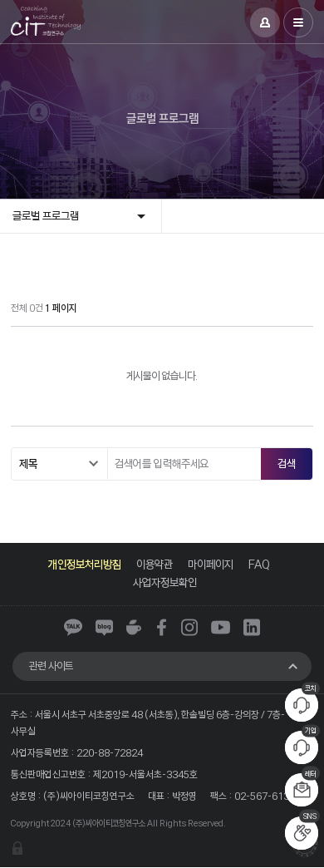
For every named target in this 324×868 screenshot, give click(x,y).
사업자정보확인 (165, 582)
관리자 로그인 (17, 849)
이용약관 (155, 564)
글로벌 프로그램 (46, 216)
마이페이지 (211, 564)
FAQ (259, 564)
